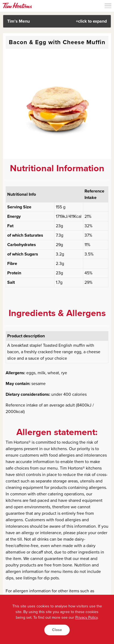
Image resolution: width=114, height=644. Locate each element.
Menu (108, 6)
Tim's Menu (57, 21)
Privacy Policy (87, 617)
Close (57, 630)
